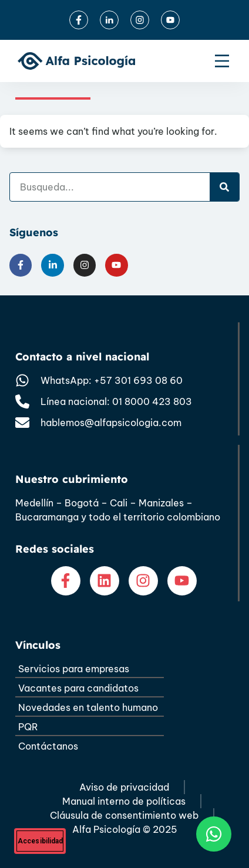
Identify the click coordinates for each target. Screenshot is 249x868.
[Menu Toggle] (222, 61)
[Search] (224, 187)
